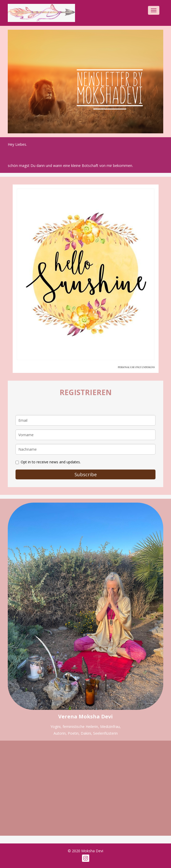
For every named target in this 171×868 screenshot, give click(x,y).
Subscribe (86, 474)
